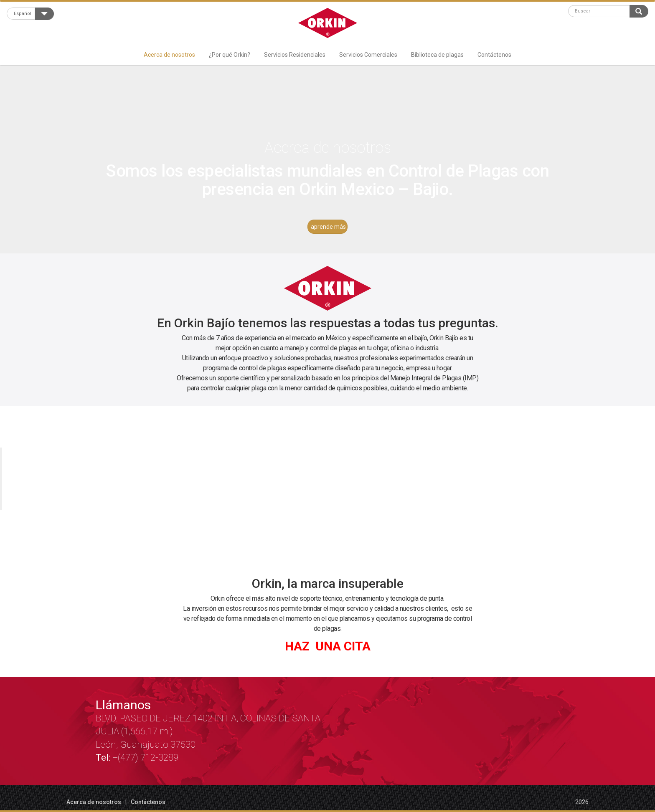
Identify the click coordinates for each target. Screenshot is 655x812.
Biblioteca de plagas (437, 55)
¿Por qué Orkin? (230, 55)
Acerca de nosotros (169, 55)
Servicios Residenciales (295, 55)
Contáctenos (494, 55)
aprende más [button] (328, 227)
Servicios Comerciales (368, 55)
